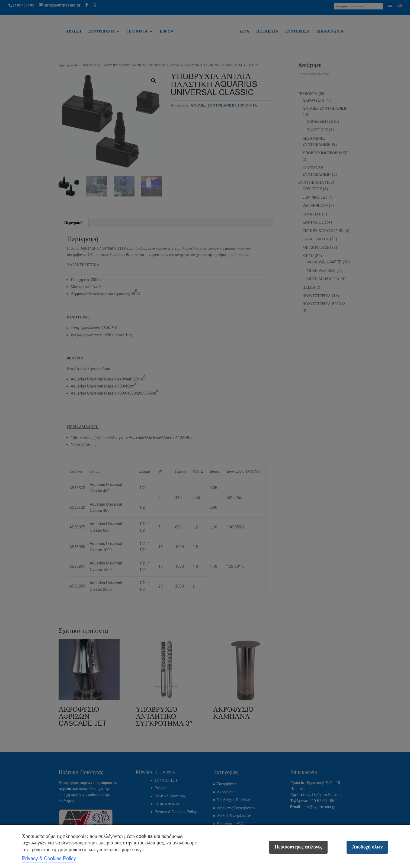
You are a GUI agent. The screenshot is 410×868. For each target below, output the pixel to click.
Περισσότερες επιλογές (298, 847)
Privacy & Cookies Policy (49, 859)
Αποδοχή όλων (367, 847)
